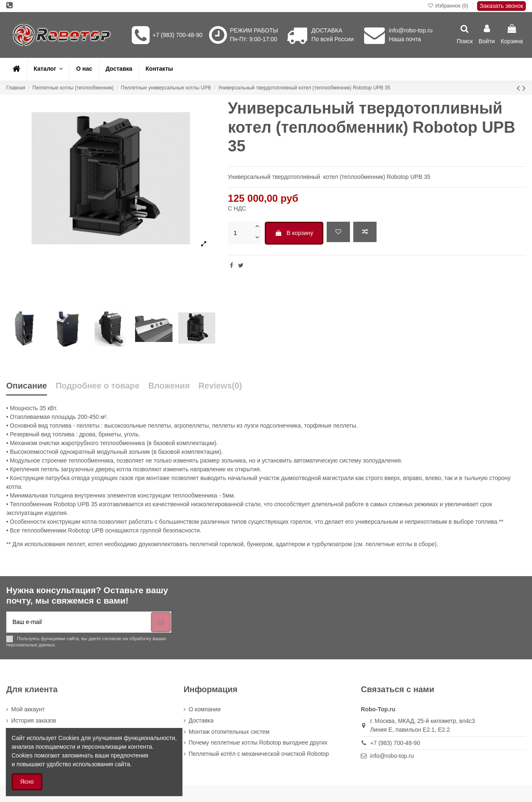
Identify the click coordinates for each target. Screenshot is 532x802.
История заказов (34, 720)
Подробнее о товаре (98, 386)
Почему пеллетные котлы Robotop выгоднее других (258, 743)
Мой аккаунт (28, 709)
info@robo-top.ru (411, 30)
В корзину (294, 233)
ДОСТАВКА (327, 30)
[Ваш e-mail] (79, 622)
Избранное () (449, 6)
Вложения (169, 386)
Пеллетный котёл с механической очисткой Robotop (259, 754)
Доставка (201, 720)
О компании (205, 709)
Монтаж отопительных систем (229, 732)
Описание (27, 386)
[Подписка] (161, 622)
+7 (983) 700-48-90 (177, 35)
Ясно (27, 782)
